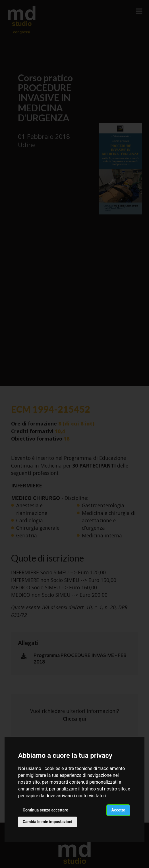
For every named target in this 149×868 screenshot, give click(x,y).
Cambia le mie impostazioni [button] (47, 822)
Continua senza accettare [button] (45, 810)
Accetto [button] (118, 810)
